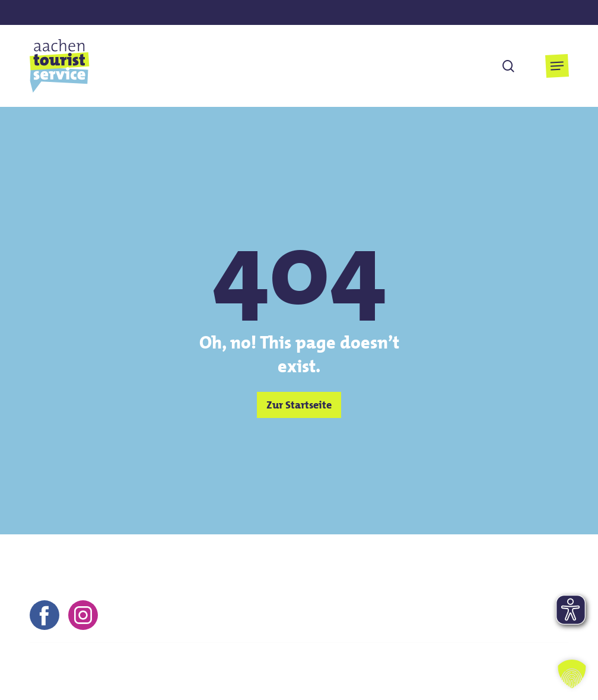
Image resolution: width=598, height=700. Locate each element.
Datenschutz (489, 664)
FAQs (544, 664)
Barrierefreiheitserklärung (511, 681)
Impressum (385, 664)
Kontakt (328, 664)
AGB (435, 664)
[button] (557, 66)
